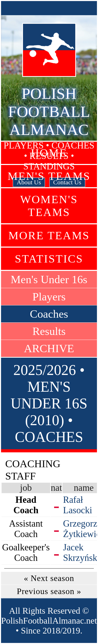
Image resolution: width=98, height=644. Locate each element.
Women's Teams (49, 206)
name (84, 488)
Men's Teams (49, 176)
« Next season (49, 578)
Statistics (49, 259)
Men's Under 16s (49, 279)
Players (49, 297)
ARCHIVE (49, 348)
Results (49, 331)
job (26, 488)
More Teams (49, 235)
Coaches (49, 314)
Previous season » (49, 591)
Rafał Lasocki (77, 505)
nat (56, 488)
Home (49, 153)
